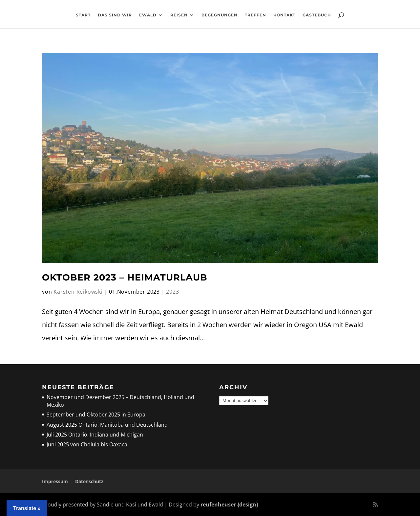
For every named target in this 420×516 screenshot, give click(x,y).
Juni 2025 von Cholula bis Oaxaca (87, 444)
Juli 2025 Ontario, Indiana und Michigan (95, 435)
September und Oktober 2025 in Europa (96, 415)
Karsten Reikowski (78, 292)
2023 (172, 292)
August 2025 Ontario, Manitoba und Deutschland (107, 425)
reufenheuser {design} (229, 505)
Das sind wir (115, 15)
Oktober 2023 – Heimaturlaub (125, 277)
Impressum (55, 481)
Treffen (255, 15)
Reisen (179, 15)
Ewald (148, 15)
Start (83, 15)
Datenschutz (89, 481)
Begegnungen (220, 15)
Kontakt (284, 15)
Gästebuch (317, 15)
